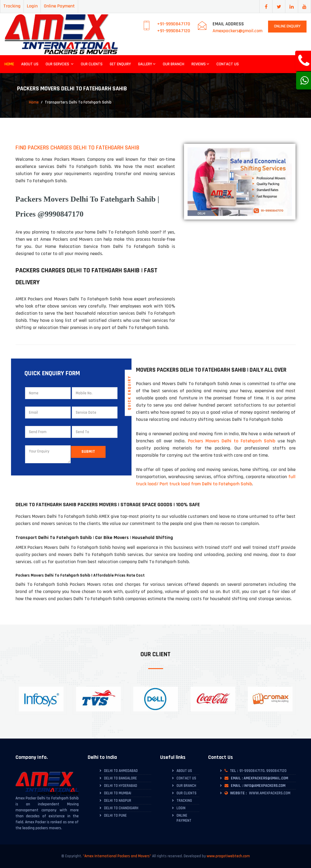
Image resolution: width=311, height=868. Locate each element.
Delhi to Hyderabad (121, 786)
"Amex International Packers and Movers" (117, 856)
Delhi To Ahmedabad (121, 771)
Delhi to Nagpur (118, 801)
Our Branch (174, 64)
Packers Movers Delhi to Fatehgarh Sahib (232, 441)
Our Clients (92, 64)
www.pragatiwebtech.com (228, 856)
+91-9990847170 (174, 24)
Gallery (147, 64)
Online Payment (59, 6)
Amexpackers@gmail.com (237, 31)
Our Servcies (60, 64)
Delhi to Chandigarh (121, 808)
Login (32, 6)
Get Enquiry (120, 64)
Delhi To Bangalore (120, 778)
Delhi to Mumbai (118, 793)
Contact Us (228, 64)
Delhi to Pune (115, 816)
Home (9, 64)
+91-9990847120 (174, 31)
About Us (30, 64)
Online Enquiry (287, 26)
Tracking (12, 6)
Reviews (200, 64)
